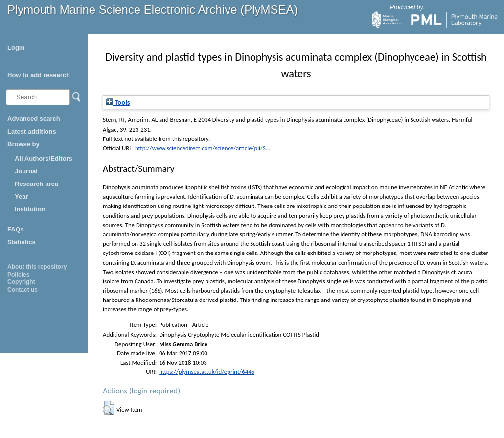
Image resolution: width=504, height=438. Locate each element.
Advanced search (34, 119)
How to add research (39, 75)
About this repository (37, 267)
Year (21, 196)
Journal (26, 171)
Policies (18, 275)
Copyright (21, 282)
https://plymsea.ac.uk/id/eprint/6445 (207, 372)
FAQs (16, 229)
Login (16, 48)
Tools (118, 102)
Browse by (23, 144)
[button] (108, 408)
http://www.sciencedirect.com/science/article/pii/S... (203, 148)
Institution (30, 209)
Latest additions (32, 131)
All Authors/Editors (44, 158)
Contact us (23, 290)
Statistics (22, 242)
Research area (36, 184)
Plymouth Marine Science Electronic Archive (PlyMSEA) (153, 10)
